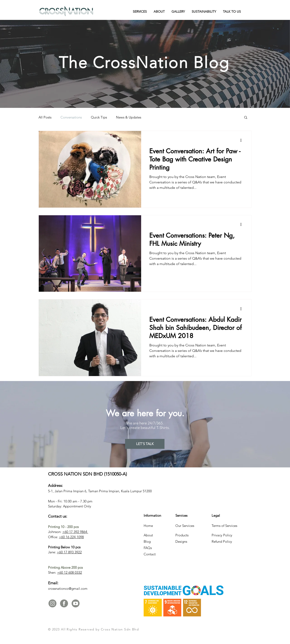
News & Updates (129, 117)
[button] (140, 12)
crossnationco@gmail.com (68, 588)
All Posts (45, 117)
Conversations (71, 117)
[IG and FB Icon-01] (52, 603)
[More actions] (242, 140)
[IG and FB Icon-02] (64, 603)
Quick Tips (99, 117)
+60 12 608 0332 (70, 572)
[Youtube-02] (76, 603)
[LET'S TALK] (145, 444)
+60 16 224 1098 (71, 537)
